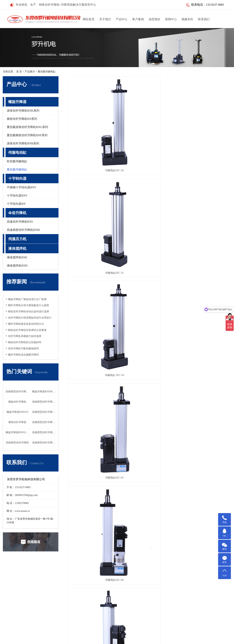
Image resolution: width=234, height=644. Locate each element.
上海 (144, 639)
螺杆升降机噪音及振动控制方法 (26, 324)
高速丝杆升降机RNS (20, 222)
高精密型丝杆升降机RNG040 (44, 432)
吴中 (132, 639)
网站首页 (89, 19)
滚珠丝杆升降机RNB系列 (23, 143)
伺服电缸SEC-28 (94, 129)
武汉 (138, 639)
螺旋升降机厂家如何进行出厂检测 (27, 299)
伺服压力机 (17, 239)
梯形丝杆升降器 (17, 422)
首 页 (19, 72)
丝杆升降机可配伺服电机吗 (23, 349)
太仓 (127, 639)
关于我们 (105, 19)
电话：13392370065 (129, 602)
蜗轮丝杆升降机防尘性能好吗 (25, 342)
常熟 (121, 639)
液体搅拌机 (17, 249)
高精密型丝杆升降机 (17, 443)
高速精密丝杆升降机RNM (23, 230)
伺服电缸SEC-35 (150, 129)
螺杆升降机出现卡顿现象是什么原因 (29, 305)
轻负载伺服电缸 (17, 161)
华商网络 (162, 634)
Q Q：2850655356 (128, 619)
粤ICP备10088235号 (131, 634)
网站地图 (172, 634)
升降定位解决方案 (23, 578)
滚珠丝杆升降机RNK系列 (23, 111)
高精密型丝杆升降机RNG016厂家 (18, 392)
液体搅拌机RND (17, 266)
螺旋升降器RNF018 (17, 412)
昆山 (115, 639)
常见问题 (88, 590)
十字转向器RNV (17, 196)
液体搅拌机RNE (17, 257)
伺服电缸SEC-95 (206, 190)
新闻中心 (171, 19)
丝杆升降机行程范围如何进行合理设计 (30, 318)
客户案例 (138, 19)
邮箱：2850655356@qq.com (133, 613)
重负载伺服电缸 (47, 72)
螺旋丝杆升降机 (17, 402)
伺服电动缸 (17, 152)
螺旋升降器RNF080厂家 (44, 392)
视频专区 (187, 19)
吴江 (109, 639)
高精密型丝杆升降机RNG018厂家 (44, 402)
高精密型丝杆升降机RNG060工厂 (44, 443)
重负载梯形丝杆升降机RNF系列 (27, 135)
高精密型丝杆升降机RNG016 (44, 422)
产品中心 (122, 19)
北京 (150, 639)
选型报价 (154, 19)
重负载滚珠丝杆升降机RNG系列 (27, 127)
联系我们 (204, 19)
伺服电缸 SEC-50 (206, 129)
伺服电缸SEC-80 (150, 190)
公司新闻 (88, 578)
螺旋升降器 (17, 102)
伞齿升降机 (17, 213)
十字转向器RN (16, 204)
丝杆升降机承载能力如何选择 (25, 336)
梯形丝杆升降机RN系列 (22, 119)
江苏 (98, 639)
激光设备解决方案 (23, 590)
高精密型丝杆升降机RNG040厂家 (44, 412)
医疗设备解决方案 (23, 584)
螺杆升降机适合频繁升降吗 (23, 355)
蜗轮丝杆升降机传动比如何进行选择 (29, 312)
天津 (104, 639)
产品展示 (30, 72)
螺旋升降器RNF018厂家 (18, 432)
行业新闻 (88, 584)
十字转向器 (17, 179)
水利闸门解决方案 (23, 596)
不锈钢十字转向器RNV (22, 187)
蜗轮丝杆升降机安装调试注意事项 (27, 330)
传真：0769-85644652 (130, 608)
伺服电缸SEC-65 (94, 190)
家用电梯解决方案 (23, 602)
